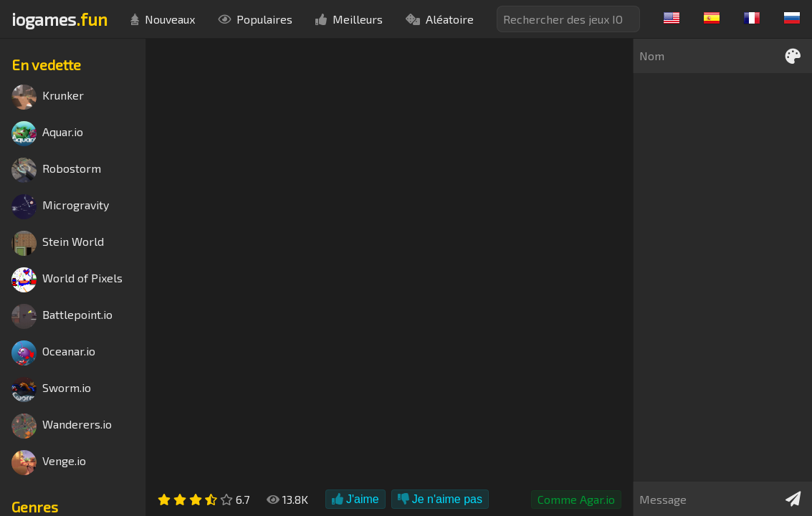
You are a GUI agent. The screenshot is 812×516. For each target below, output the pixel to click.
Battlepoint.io (62, 316)
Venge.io (49, 463)
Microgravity (60, 207)
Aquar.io (47, 134)
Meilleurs (349, 19)
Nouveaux (163, 19)
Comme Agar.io (576, 499)
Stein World (58, 243)
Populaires (255, 19)
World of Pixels (67, 280)
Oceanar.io (53, 353)
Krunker (48, 97)
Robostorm (56, 170)
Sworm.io (51, 390)
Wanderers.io (62, 426)
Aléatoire (440, 19)
